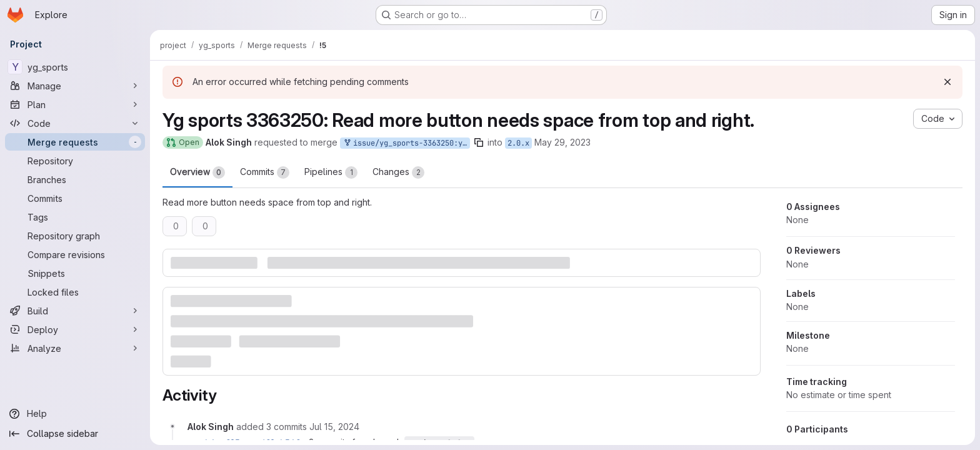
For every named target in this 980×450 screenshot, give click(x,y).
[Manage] (75, 86)
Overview (197, 172)
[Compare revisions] (75, 254)
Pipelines (331, 172)
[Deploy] (75, 329)
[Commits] (75, 198)
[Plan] (75, 104)
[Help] (75, 414)
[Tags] (75, 217)
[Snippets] (75, 273)
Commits (265, 172)
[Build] (75, 311)
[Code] (75, 123)
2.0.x (518, 143)
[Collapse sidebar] (75, 434)
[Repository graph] (75, 236)
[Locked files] (75, 292)
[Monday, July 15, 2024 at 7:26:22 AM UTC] (334, 427)
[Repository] (75, 161)
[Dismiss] (947, 82)
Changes (398, 172)
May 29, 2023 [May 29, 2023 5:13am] (562, 142)
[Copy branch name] (479, 142)
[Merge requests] (75, 142)
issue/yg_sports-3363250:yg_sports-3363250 (406, 143)
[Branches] (75, 179)
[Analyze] (75, 348)
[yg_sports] (75, 67)
